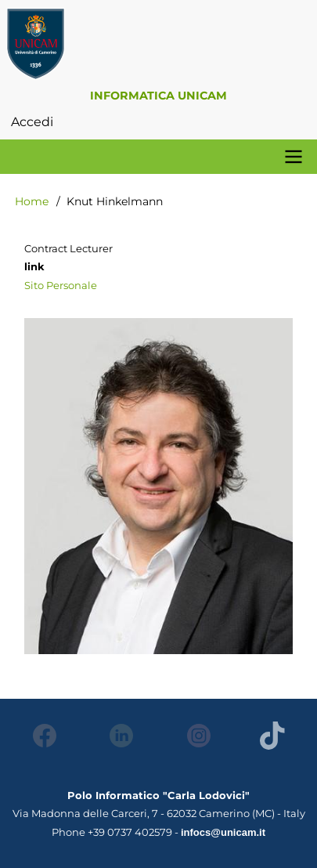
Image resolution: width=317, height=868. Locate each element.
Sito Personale (61, 285)
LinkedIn (117, 735)
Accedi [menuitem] (32, 122)
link (34, 266)
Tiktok (272, 735)
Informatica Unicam (158, 96)
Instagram (195, 735)
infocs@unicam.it (223, 832)
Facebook (40, 735)
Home (32, 201)
